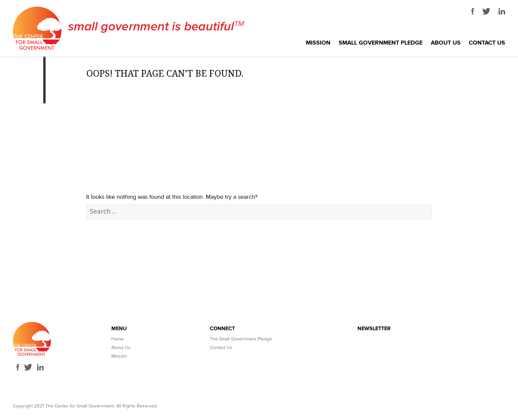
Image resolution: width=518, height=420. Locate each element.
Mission (318, 43)
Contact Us (487, 43)
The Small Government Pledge (241, 339)
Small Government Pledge (381, 43)
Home (117, 339)
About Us (446, 43)
